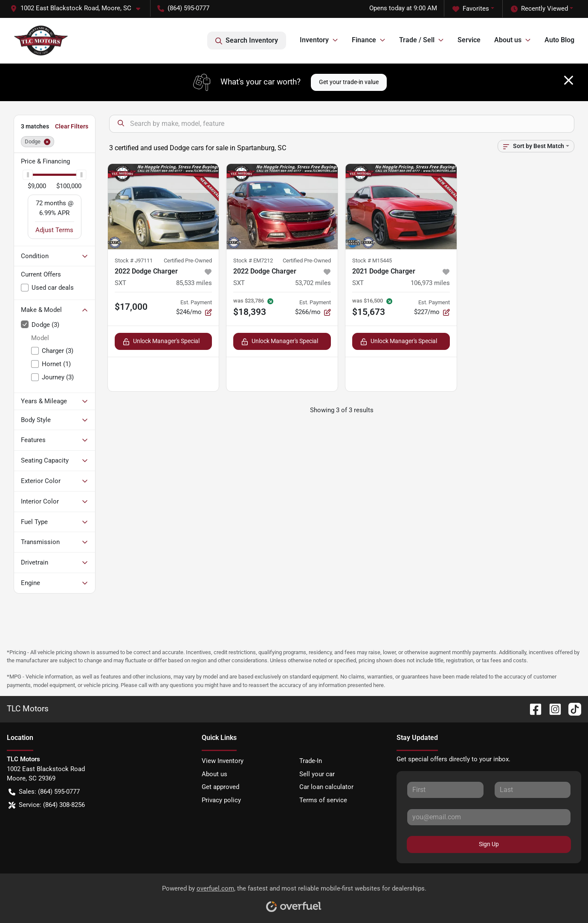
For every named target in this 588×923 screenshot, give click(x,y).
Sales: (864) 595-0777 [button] (44, 792)
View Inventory (223, 761)
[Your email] (489, 817)
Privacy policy (221, 800)
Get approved (220, 787)
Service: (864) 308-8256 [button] (47, 805)
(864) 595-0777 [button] (183, 8)
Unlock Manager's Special (161, 341)
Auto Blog (559, 40)
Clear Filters (72, 126)
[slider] (28, 175)
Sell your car (317, 774)
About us (214, 774)
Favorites (471, 9)
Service (469, 40)
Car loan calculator (326, 787)
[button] (79, 8)
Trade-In (311, 761)
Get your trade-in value (349, 82)
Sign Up (489, 844)
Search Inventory (247, 41)
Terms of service (323, 800)
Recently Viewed (539, 9)
